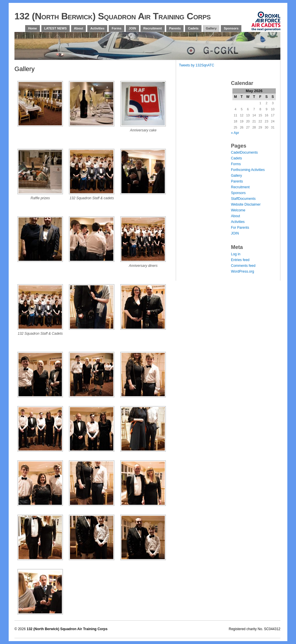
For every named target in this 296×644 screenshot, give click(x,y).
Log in (236, 254)
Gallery (211, 28)
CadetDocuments (244, 152)
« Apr (235, 133)
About (79, 28)
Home (33, 28)
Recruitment (153, 28)
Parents (175, 28)
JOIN (132, 28)
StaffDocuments (243, 199)
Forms (116, 28)
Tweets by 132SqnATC (197, 65)
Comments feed (243, 266)
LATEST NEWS (55, 28)
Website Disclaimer (246, 204)
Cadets (193, 28)
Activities (97, 28)
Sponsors (231, 28)
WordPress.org (243, 271)
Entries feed (240, 260)
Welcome (238, 210)
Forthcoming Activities (248, 170)
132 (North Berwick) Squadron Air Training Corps (113, 16)
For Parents (240, 228)
